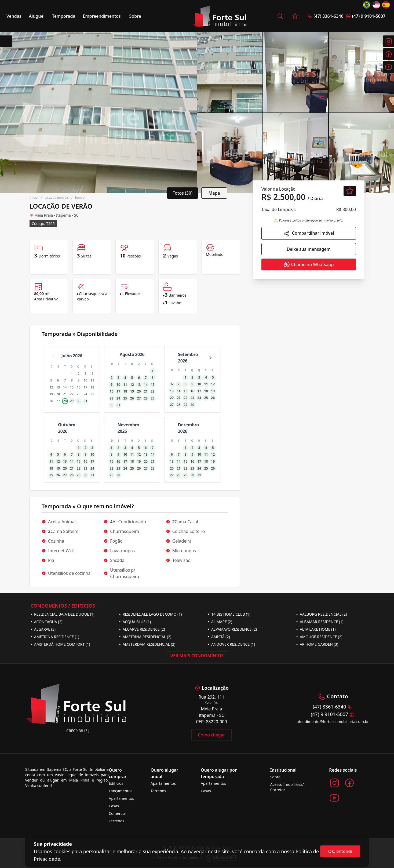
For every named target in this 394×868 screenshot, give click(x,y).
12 (51, 387)
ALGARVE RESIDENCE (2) (142, 629)
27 (58, 401)
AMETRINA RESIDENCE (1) (55, 637)
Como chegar (212, 735)
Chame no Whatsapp (309, 264)
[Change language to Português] (367, 5)
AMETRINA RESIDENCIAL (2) (145, 637)
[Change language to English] (376, 5)
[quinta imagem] (230, 153)
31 (86, 401)
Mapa (214, 193)
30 (79, 401)
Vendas (14, 16)
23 (79, 394)
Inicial (34, 197)
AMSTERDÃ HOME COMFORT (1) (60, 644)
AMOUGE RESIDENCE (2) (319, 637)
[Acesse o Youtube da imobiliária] (334, 798)
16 (79, 387)
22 (72, 394)
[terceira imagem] (296, 72)
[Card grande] (98, 113)
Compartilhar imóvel (309, 233)
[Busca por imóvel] (280, 16)
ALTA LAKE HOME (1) (316, 629)
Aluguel (37, 16)
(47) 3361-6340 (325, 16)
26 (51, 401)
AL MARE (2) (220, 622)
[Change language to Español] (386, 5)
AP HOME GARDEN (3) (317, 644)
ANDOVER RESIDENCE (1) (231, 644)
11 (92, 380)
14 (65, 387)
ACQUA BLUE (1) (135, 622)
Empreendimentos (102, 16)
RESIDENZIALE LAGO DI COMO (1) (151, 614)
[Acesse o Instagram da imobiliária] (334, 783)
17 (86, 387)
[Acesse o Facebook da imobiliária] (349, 783)
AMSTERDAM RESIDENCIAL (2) (147, 644)
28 (65, 401)
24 (86, 394)
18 (92, 387)
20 (58, 394)
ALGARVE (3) (43, 629)
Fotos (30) (183, 193)
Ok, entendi (340, 851)
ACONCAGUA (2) (47, 622)
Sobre (135, 16)
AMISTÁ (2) (219, 637)
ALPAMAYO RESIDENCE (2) (232, 629)
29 (72, 401)
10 (86, 380)
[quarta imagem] (361, 72)
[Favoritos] (295, 16)
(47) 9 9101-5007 (366, 16)
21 (65, 394)
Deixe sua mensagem (309, 249)
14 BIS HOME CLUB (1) (229, 614)
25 (92, 394)
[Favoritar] (350, 191)
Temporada (64, 16)
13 (58, 387)
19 (51, 394)
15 (72, 387)
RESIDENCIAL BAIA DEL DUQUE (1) (63, 614)
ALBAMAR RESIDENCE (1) (320, 622)
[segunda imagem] (230, 72)
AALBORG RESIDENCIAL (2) (322, 614)
